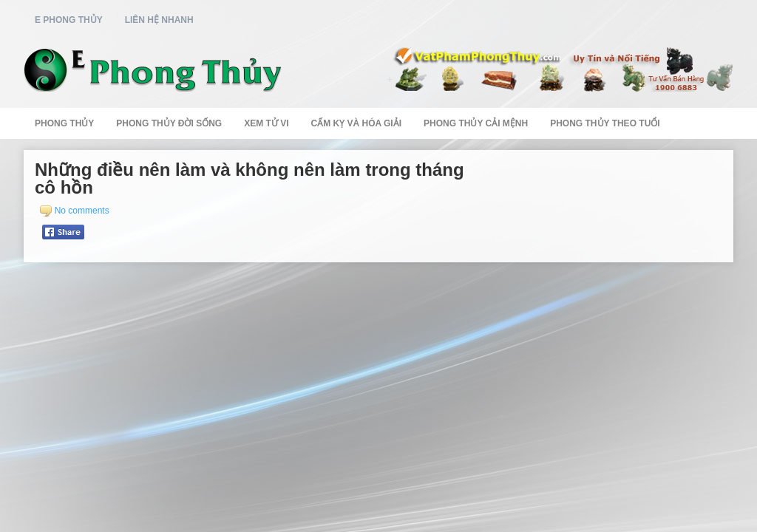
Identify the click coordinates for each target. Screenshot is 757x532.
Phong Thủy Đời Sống (169, 123)
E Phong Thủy (69, 20)
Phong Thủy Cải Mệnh (476, 123)
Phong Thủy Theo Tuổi (605, 123)
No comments (82, 211)
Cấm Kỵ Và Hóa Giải (356, 123)
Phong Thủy (64, 123)
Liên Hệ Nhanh (159, 20)
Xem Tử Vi (266, 123)
